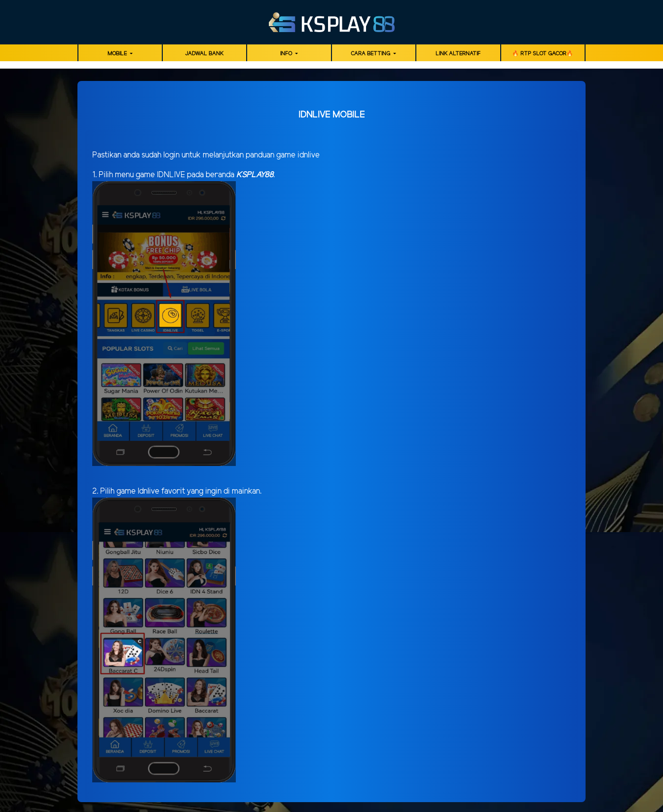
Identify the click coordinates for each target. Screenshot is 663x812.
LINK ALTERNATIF (458, 54)
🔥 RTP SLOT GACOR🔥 (543, 54)
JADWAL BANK (204, 54)
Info (287, 54)
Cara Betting (371, 54)
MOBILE (118, 54)
